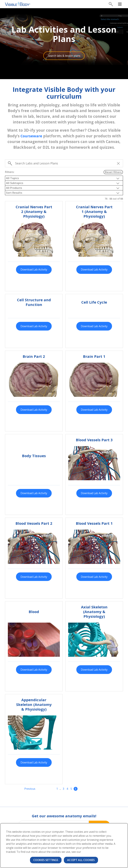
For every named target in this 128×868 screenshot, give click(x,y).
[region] (64, 846)
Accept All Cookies (81, 860)
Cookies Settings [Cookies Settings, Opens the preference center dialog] (46, 860)
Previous (30, 790)
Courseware (31, 136)
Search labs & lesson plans (64, 56)
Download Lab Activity (34, 270)
